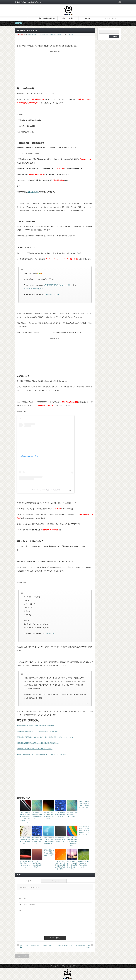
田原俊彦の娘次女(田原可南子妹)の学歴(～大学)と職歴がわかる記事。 (49, 841)
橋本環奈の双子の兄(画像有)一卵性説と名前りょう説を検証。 (49, 815)
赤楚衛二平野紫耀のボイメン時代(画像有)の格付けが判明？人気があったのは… (43, 755)
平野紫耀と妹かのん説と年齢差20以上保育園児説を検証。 (36, 725)
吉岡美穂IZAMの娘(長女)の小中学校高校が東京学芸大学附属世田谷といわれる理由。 (60, 865)
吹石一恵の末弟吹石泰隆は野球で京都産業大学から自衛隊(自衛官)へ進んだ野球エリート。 (84, 831)
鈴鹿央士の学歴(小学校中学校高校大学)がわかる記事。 (60, 840)
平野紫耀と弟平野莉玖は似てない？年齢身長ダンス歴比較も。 (38, 743)
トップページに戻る (22, 956)
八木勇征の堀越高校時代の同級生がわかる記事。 (60, 814)
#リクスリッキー (62, 285)
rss (120, 2)
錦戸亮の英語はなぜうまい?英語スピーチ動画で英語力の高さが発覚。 (49, 853)
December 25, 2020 (52, 294)
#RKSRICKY (52, 285)
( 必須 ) (22, 898)
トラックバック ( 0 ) (54, 881)
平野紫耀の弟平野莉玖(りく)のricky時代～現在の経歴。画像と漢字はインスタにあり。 (46, 737)
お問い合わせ (89, 18)
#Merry (70, 285)
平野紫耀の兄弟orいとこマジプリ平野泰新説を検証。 (35, 749)
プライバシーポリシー (110, 18)
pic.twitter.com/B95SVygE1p (33, 289)
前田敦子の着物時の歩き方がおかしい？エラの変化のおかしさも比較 (84, 804)
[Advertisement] (55, 68)
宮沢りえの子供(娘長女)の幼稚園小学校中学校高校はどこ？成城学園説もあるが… (72, 842)
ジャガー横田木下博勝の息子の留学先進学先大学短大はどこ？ (37, 815)
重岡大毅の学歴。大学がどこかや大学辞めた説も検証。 (37, 841)
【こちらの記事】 (33, 192)
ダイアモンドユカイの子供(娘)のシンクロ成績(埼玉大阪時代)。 (37, 864)
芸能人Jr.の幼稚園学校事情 (47, 18)
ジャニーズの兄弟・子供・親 (54, 34)
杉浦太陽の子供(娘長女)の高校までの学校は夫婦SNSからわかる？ (84, 864)
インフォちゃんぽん (66, 966)
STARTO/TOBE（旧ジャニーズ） (37, 34)
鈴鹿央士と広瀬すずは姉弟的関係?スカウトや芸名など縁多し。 (36, 946)
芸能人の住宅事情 (68, 18)
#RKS (46, 285)
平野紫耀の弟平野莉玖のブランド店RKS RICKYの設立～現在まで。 (39, 731)
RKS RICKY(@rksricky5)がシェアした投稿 (46, 490)
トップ (26, 18)
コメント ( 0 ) (28, 881)
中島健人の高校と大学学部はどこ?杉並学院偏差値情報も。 (25, 841)
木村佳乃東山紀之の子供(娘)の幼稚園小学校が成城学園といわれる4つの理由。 (72, 865)
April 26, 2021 (50, 634)
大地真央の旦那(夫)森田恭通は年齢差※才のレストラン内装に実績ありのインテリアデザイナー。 (25, 817)
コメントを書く (70, 34)
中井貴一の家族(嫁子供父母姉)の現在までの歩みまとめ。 (25, 864)
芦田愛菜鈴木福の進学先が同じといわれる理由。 (72, 814)
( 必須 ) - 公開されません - (28, 905)
